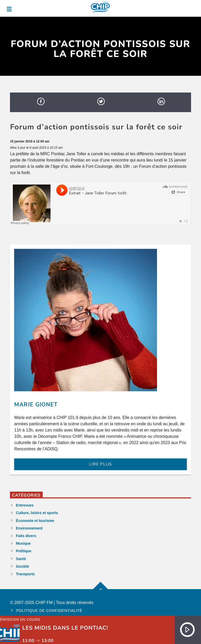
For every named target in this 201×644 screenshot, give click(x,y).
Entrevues (25, 505)
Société (23, 566)
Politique (24, 551)
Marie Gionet (36, 405)
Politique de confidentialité (49, 611)
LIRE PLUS (100, 464)
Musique (23, 543)
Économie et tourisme (35, 521)
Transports (25, 574)
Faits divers (26, 536)
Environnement (29, 528)
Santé (21, 559)
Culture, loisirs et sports (37, 513)
